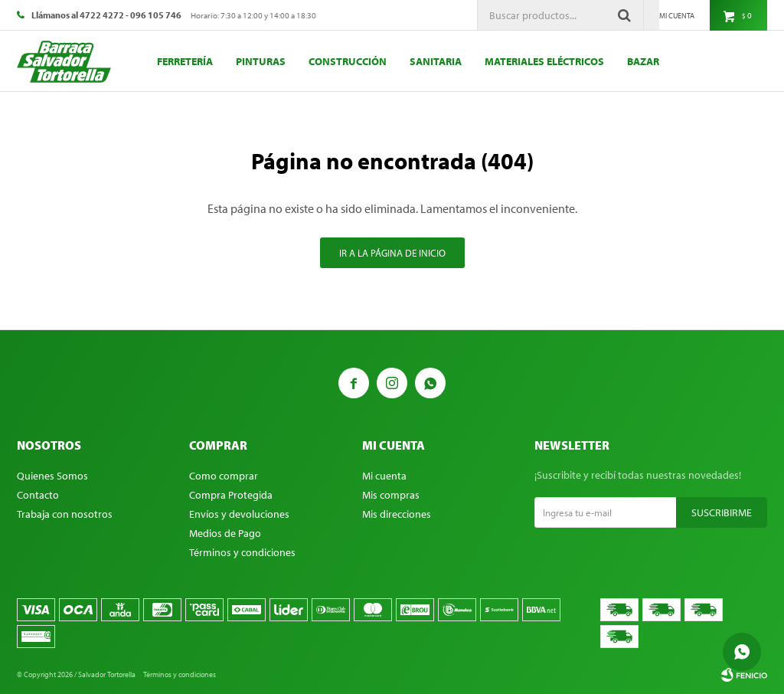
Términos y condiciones (242, 552)
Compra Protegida (231, 495)
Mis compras (391, 495)
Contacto (38, 495)
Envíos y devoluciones (239, 514)
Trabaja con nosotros (65, 514)
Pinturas (261, 61)
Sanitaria (436, 61)
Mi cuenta (384, 476)
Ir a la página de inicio (392, 253)
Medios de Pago (225, 533)
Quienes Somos (52, 476)
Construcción (348, 61)
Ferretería (185, 61)
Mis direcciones (397, 514)
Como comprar (224, 476)
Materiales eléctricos (544, 61)
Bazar (643, 61)
